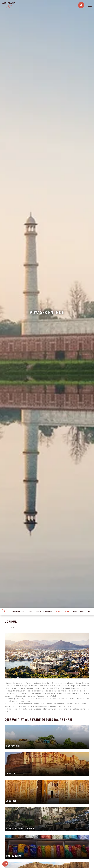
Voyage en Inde (18, 611)
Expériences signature (44, 611)
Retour (9, 628)
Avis (90, 611)
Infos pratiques (79, 611)
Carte (30, 611)
